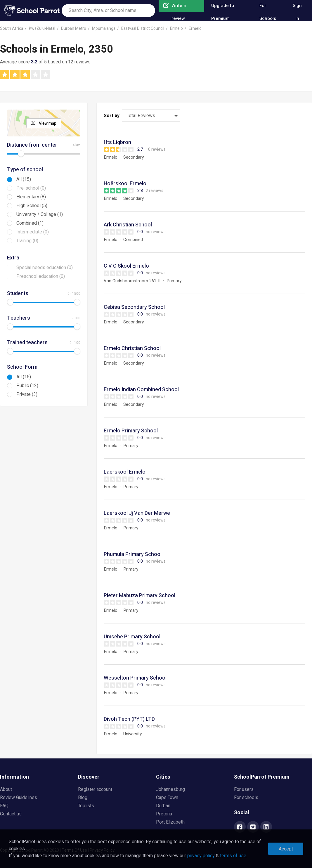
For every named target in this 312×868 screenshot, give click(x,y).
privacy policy (201, 856)
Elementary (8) (31, 197)
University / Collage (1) (40, 214)
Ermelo (176, 28)
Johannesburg (170, 789)
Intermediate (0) (33, 232)
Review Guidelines (19, 798)
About (6, 789)
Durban (163, 806)
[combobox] (108, 11)
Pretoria (164, 814)
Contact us (11, 814)
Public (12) (27, 386)
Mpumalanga (104, 28)
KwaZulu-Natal (42, 28)
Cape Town (167, 798)
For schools (246, 798)
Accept (286, 849)
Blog (83, 798)
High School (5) (32, 206)
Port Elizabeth (170, 822)
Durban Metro (74, 28)
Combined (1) (30, 223)
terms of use (233, 856)
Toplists (86, 806)
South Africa (12, 28)
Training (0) (27, 241)
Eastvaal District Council (143, 28)
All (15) (24, 179)
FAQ (4, 806)
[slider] (21, 154)
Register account (95, 789)
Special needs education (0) (45, 268)
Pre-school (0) (31, 188)
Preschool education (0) (41, 276)
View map (48, 123)
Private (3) (27, 394)
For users (244, 789)
